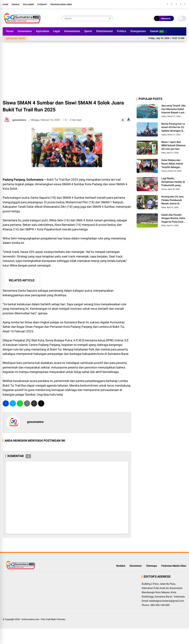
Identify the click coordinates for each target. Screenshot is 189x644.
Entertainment (104, 31)
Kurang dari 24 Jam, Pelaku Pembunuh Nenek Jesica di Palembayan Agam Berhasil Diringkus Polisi (173, 200)
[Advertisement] (95, 70)
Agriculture (42, 31)
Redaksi (16, 5)
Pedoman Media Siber (61, 5)
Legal (57, 31)
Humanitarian (72, 31)
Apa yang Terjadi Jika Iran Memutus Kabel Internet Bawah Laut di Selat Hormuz (174, 109)
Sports (88, 31)
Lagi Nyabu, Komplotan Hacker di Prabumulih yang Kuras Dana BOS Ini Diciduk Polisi (173, 182)
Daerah (157, 31)
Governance (25, 31)
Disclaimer (28, 5)
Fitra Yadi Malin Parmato (53, 619)
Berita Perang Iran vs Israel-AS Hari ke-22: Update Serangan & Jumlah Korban (173, 127)
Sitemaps (42, 5)
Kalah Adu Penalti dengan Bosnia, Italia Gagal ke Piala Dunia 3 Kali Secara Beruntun (173, 219)
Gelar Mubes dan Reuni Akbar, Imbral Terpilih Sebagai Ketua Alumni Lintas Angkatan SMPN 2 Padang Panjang (173, 164)
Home (5, 5)
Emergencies (138, 31)
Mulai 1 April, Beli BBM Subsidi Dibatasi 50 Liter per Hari (173, 145)
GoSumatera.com (30, 619)
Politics (122, 31)
